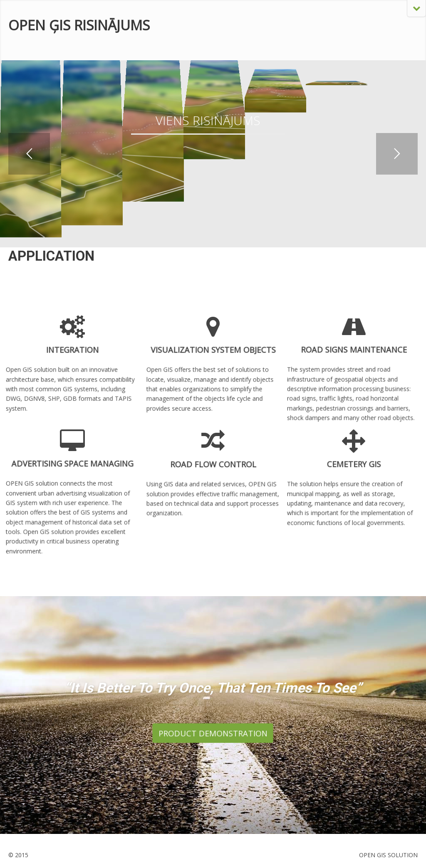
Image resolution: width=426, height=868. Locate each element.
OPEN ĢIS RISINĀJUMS (79, 25)
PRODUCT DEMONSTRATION (213, 733)
